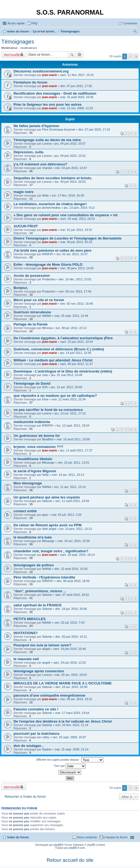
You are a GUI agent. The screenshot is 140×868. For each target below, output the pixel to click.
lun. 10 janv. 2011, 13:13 (76, 529)
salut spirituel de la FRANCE (38, 605)
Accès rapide (16, 23)
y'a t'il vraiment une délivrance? (40, 164)
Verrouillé (12, 55)
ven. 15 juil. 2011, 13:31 (73, 463)
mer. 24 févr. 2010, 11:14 (72, 725)
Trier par (70, 766)
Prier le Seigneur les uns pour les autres (48, 104)
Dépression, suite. (29, 152)
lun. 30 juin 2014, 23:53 (70, 182)
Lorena (47, 144)
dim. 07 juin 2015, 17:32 (94, 129)
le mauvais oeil (26, 659)
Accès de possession (32, 276)
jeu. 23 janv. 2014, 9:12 (79, 208)
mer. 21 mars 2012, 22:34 (69, 399)
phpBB (58, 845)
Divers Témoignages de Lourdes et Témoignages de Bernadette (67, 238)
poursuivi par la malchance (36, 734)
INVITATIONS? (26, 633)
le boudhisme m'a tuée (33, 537)
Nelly (45, 195)
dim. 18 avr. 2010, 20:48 (71, 687)
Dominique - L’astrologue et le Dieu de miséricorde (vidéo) (63, 371)
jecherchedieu (51, 208)
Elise (45, 399)
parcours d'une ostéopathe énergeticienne (49, 695)
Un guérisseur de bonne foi (37, 436)
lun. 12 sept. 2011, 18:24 (73, 425)
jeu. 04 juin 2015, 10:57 (70, 144)
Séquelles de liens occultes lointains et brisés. (53, 178)
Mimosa (47, 328)
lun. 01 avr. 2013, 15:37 (72, 254)
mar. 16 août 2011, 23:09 (73, 439)
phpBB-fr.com (77, 848)
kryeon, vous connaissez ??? (38, 447)
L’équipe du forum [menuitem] (116, 837)
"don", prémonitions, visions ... (40, 591)
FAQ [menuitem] (35, 23)
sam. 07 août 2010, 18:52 (72, 595)
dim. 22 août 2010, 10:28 (71, 569)
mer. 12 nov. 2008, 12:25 (77, 108)
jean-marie (50, 75)
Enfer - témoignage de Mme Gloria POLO (48, 265)
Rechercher (72, 55)
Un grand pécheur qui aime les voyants (47, 497)
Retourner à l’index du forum (25, 797)
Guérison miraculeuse (32, 312)
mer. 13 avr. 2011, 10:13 (68, 475)
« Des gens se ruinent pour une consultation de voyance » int (66, 215)
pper (45, 515)
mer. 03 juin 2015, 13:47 (71, 168)
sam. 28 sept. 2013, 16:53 (77, 219)
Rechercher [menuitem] (135, 32)
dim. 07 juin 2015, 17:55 (76, 86)
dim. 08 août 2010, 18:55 (73, 581)
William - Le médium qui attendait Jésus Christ (53, 360)
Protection (49, 279)
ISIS (45, 387)
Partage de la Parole (31, 324)
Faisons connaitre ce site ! (36, 709)
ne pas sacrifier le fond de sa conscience (48, 410)
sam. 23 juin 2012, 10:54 (76, 342)
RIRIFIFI (48, 254)
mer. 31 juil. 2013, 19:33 (76, 230)
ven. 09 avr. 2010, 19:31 (76, 699)
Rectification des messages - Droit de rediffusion (55, 93)
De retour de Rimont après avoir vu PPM (48, 525)
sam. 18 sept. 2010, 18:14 (77, 555)
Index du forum (18, 837)
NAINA (47, 316)
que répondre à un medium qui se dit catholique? (55, 396)
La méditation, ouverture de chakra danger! (50, 204)
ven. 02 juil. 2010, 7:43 (70, 623)
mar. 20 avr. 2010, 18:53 (71, 675)
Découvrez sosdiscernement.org (41, 71)
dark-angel (49, 529)
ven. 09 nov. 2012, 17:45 (75, 291)
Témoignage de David (32, 383)
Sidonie (47, 501)
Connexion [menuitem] (130, 23)
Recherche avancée (80, 55)
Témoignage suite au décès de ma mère (47, 140)
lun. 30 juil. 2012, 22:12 (71, 328)
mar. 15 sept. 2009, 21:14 (71, 749)
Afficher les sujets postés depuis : (70, 760)
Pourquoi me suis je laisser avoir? (42, 645)
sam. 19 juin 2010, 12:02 (69, 663)
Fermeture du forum (30, 82)
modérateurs (29, 48)
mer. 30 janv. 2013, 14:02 (77, 268)
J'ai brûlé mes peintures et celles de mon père (52, 250)
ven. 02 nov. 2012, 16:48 (76, 304)
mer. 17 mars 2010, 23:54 (72, 713)
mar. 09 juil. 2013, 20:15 (76, 242)
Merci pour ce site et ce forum (39, 300)
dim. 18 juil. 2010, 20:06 (71, 609)
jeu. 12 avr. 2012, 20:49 (67, 387)
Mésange (48, 463)
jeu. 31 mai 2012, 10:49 (67, 375)
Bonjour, (21, 288)
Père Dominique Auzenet (59, 129)
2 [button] (130, 56)
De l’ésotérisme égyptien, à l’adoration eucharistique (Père (63, 338)
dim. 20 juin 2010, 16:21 (71, 637)
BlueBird (48, 439)
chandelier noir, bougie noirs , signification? (51, 551)
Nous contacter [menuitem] (87, 837)
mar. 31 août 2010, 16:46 (77, 97)
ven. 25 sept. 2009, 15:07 (69, 737)
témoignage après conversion (39, 671)
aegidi (46, 649)
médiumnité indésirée (32, 422)
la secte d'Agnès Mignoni (35, 471)
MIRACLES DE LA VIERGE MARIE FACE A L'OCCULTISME (63, 683)
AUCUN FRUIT (26, 226)
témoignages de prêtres (34, 565)
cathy (46, 737)
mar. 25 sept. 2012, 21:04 (71, 316)
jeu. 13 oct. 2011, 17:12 (70, 413)
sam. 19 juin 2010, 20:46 (69, 649)
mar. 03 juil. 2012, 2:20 (66, 515)
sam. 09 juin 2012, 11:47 (76, 364)
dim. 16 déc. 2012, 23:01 (75, 279)
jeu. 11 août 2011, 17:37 (76, 450)
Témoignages (18, 42)
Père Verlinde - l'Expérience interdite (44, 577)
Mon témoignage (28, 483)
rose (45, 375)
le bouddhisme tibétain (33, 459)
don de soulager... (29, 746)
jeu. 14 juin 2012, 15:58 (76, 353)
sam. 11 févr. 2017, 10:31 (77, 75)
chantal (47, 168)
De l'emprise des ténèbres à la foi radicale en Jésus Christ (63, 721)
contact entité (25, 511)
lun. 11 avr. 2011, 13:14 (70, 487)
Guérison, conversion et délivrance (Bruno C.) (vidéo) (59, 349)
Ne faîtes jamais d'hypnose (36, 126)
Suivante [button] (136, 57)
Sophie (47, 749)
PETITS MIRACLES (30, 619)
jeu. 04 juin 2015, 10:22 (70, 156)
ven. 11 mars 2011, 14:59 (72, 501)
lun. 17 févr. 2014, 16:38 (68, 195)
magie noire (24, 192)
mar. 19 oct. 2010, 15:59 (74, 541)
